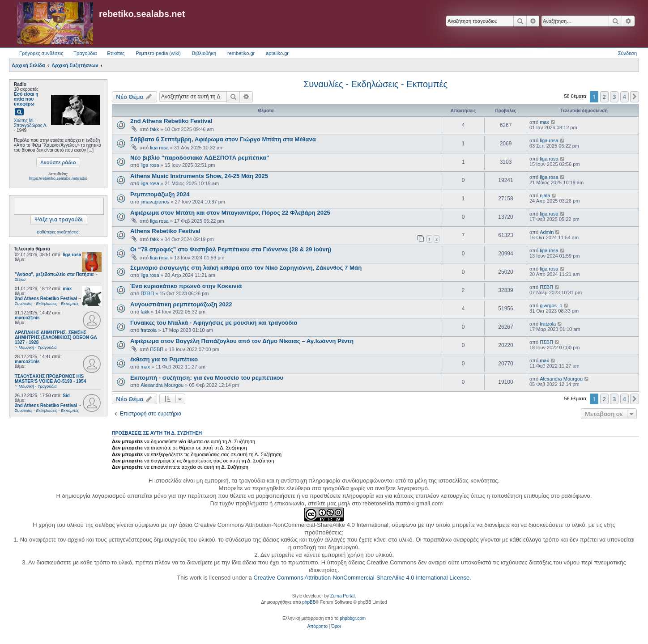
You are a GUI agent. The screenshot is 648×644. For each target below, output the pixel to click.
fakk (154, 129)
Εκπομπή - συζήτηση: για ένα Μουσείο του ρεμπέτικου (207, 378)
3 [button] (614, 97)
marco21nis (27, 318)
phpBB (309, 602)
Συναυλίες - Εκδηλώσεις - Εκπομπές (375, 84)
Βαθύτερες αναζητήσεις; (58, 232)
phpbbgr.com (353, 618)
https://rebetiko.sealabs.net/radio (58, 178)
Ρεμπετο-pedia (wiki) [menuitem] (158, 53)
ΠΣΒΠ (147, 293)
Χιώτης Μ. (24, 121)
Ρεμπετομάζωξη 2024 (160, 194)
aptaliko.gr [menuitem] (277, 53)
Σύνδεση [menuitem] (627, 53)
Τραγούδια (85, 53)
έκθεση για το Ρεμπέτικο (164, 359)
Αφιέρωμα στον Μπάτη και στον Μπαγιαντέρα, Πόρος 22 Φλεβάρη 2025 (230, 213)
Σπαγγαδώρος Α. (31, 125)
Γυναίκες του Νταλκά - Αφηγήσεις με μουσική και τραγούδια (214, 323)
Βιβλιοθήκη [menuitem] (204, 53)
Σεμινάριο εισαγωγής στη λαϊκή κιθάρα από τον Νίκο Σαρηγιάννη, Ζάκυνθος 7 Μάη (246, 268)
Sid (66, 396)
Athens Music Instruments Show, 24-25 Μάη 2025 (199, 176)
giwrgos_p (551, 305)
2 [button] (604, 97)
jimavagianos (155, 202)
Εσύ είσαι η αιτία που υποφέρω (26, 99)
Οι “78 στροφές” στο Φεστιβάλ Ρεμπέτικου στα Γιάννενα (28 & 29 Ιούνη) (231, 249)
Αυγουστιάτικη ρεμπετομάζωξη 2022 (181, 304)
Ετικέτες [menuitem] (116, 53)
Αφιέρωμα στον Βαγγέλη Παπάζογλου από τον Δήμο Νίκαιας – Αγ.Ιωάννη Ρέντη (242, 341)
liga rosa (72, 255)
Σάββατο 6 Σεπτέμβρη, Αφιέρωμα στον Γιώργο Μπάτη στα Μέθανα (223, 139)
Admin (547, 232)
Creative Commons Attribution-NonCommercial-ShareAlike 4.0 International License (361, 578)
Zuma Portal (342, 596)
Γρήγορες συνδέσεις (41, 53)
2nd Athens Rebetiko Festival (171, 121)
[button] (635, 97)
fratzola (149, 330)
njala (545, 195)
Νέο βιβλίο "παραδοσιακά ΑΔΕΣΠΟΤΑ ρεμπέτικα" (200, 158)
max (67, 289)
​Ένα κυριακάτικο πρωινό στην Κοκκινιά (186, 286)
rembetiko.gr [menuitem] (241, 53)
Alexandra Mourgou (162, 385)
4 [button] (625, 97)
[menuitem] (318, 627)
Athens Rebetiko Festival (165, 231)
